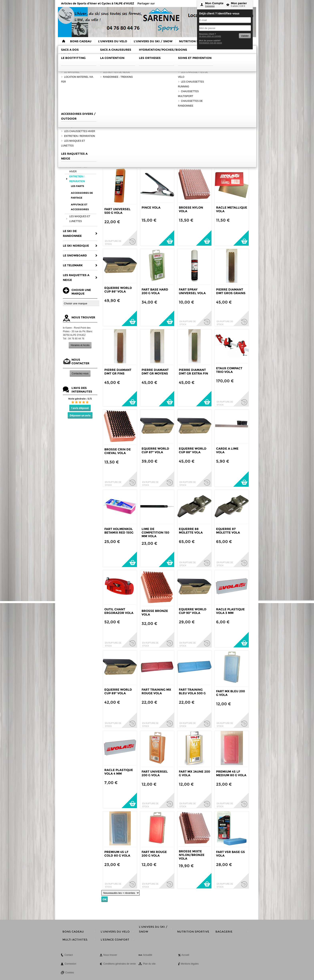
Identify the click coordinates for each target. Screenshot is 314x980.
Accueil (185, 955)
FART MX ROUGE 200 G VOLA (154, 854)
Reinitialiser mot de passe (211, 43)
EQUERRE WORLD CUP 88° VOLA (193, 450)
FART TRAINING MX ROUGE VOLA (156, 691)
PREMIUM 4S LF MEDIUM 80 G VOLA (231, 773)
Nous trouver (110, 955)
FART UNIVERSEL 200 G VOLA (155, 773)
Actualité (148, 955)
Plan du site (149, 964)
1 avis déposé (80, 408)
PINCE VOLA (151, 207)
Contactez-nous (80, 373)
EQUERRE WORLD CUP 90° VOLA (193, 611)
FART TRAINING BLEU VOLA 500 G (192, 691)
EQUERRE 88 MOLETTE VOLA (191, 531)
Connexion (210, 6)
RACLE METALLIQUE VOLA (232, 209)
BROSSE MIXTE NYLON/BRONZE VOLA (192, 855)
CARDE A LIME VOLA (227, 450)
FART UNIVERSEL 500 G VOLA (117, 211)
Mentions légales (190, 964)
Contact (69, 955)
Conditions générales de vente (120, 964)
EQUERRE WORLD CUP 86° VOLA (118, 290)
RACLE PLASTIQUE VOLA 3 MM (230, 611)
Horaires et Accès (80, 345)
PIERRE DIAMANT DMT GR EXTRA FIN (193, 372)
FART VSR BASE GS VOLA (230, 854)
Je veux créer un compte (210, 36)
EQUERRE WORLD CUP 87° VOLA (155, 450)
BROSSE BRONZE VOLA (155, 613)
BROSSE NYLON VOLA (191, 209)
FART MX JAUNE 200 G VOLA (194, 773)
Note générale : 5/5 (80, 399)
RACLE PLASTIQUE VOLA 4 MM (119, 772)
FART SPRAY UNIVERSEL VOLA (192, 291)
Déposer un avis (80, 415)
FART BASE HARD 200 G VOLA (155, 291)
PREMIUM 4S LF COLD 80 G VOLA (117, 854)
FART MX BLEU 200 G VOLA (230, 693)
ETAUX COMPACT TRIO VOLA (229, 370)
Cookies (70, 973)
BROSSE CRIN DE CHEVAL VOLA (118, 451)
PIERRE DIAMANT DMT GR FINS (118, 372)
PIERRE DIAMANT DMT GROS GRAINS (231, 291)
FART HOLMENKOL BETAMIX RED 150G (119, 531)
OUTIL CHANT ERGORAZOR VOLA (119, 611)
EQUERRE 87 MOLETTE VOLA (228, 531)
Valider (245, 36)
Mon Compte (214, 3)
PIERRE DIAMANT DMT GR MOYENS (155, 372)
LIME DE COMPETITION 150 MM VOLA (155, 532)
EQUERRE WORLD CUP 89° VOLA (118, 691)
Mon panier (239, 3)
